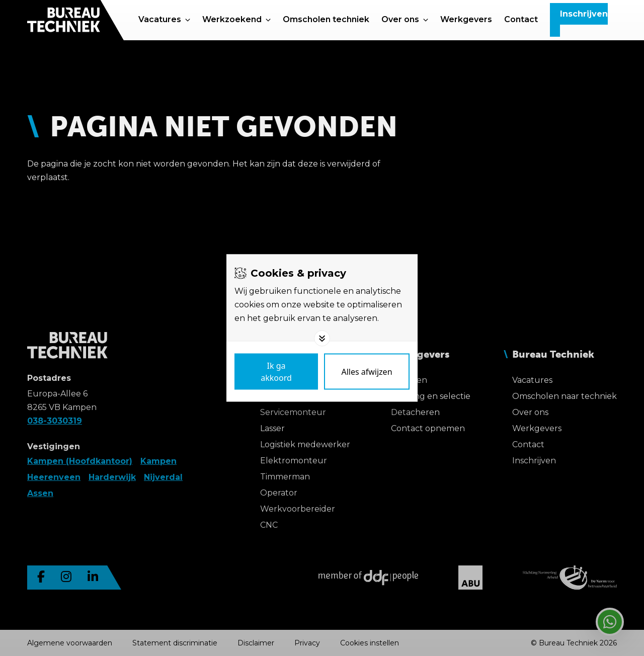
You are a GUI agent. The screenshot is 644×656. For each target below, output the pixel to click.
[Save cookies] (276, 372)
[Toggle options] (322, 339)
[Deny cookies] (367, 372)
